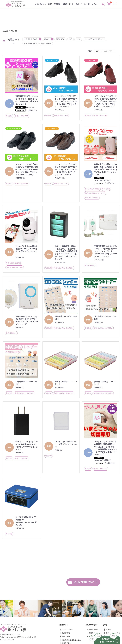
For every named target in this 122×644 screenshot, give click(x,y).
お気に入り (93, 636)
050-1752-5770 (40, 580)
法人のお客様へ (46, 43)
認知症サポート (68, 4)
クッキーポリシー (112, 636)
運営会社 (109, 629)
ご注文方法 (66, 633)
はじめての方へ (40, 4)
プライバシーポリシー (114, 633)
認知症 (47, 39)
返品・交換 (66, 636)
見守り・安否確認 (54, 4)
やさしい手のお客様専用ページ (95, 39)
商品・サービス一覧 (83, 4)
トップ (5, 31)
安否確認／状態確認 (30, 39)
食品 (70, 39)
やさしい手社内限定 (30, 43)
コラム (94, 4)
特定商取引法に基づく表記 (71, 640)
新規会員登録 (93, 629)
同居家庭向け (60, 39)
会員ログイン (93, 633)
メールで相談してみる (82, 582)
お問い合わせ (111, 640)
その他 (78, 39)
